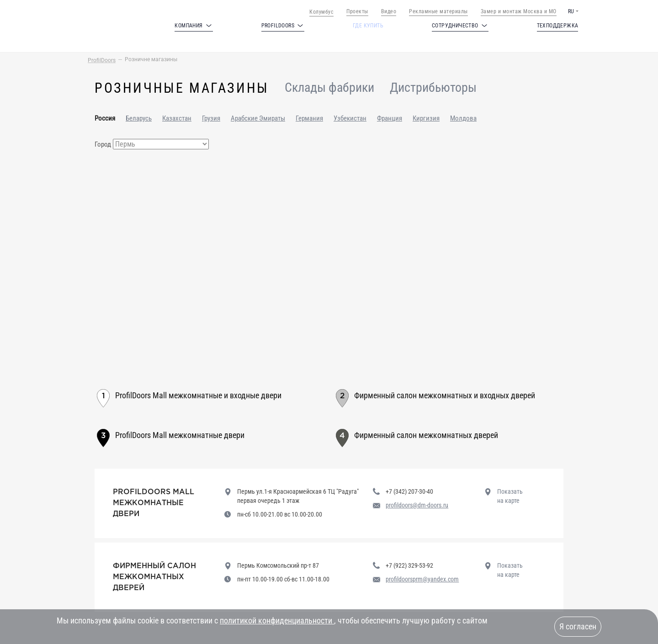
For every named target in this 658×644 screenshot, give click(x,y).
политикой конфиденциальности (277, 620)
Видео (389, 11)
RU (571, 11)
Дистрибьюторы (433, 88)
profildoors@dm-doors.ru (417, 505)
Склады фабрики (329, 88)
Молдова (463, 118)
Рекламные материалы (438, 11)
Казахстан (177, 118)
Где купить (368, 26)
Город (103, 144)
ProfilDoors (102, 60)
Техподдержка (558, 26)
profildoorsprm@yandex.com (422, 579)
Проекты (357, 11)
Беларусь (139, 118)
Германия (309, 118)
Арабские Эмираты (258, 118)
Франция (390, 118)
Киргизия (426, 118)
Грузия (211, 118)
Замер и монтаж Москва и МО (519, 11)
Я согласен (578, 626)
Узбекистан (350, 118)
